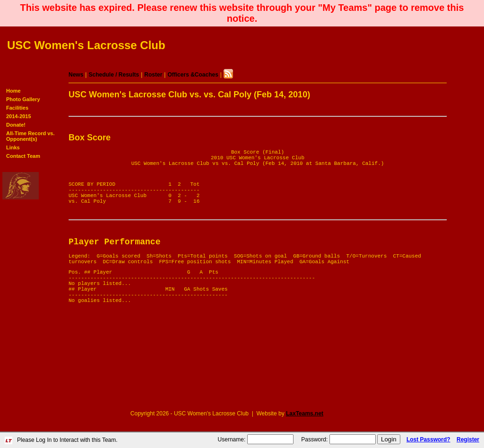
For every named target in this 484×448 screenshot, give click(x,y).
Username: (232, 439)
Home (13, 91)
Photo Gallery (23, 99)
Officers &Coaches (193, 75)
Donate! (16, 125)
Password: (314, 439)
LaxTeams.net (305, 414)
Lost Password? (428, 439)
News (76, 75)
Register (468, 439)
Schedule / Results (114, 75)
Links (13, 147)
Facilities (17, 108)
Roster (153, 75)
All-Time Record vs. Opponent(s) (30, 136)
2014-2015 (19, 116)
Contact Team (23, 156)
